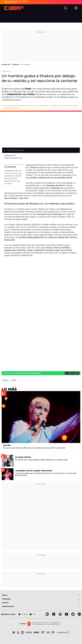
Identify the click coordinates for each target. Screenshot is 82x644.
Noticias (16, 64)
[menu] (76, 8)
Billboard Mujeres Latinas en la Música (16, 1)
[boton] (60, 595)
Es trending (26, 64)
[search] (66, 8)
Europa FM (6, 64)
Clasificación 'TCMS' (11, 3)
